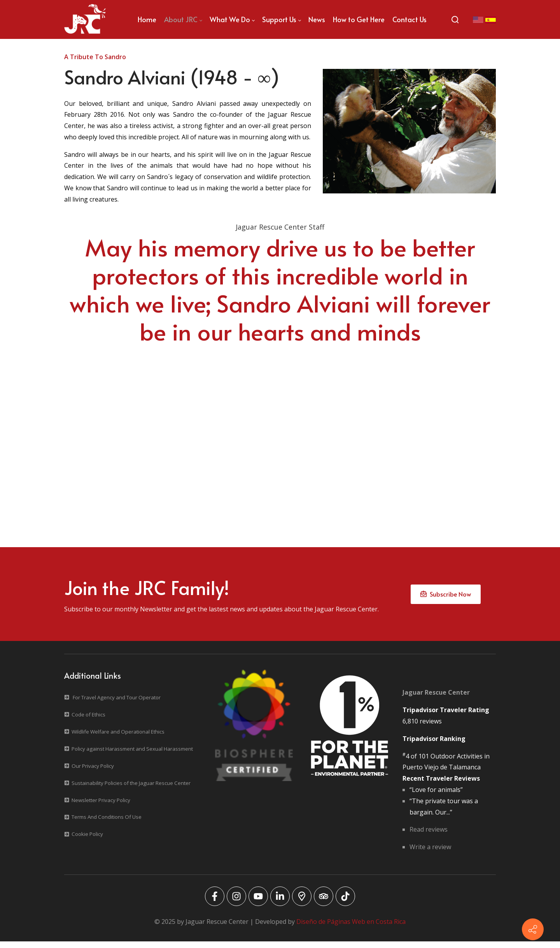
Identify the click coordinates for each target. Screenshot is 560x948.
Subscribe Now (446, 598)
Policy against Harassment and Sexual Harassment (132, 755)
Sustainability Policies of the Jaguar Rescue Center (131, 790)
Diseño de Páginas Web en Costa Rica (351, 928)
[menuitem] (147, 19)
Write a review (430, 854)
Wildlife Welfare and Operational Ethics (118, 738)
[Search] (455, 19)
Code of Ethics (88, 721)
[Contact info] (533, 929)
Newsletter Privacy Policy (101, 807)
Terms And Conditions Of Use (107, 824)
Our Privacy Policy (93, 772)
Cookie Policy (87, 841)
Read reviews (429, 836)
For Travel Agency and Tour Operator (117, 704)
